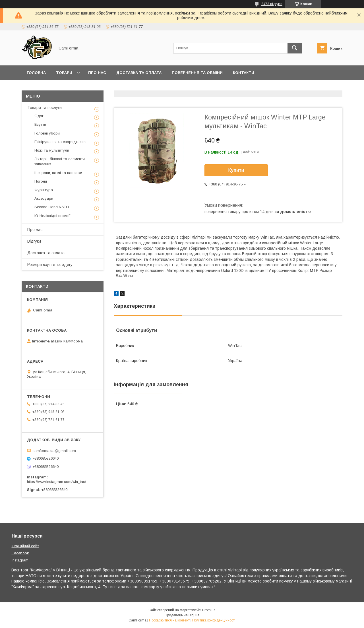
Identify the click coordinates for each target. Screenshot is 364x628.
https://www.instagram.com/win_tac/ (57, 482)
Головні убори (47, 133)
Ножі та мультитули (52, 150)
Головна (36, 73)
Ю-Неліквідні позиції (52, 216)
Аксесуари (44, 198)
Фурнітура (44, 190)
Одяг (39, 116)
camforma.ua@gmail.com (54, 450)
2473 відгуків (272, 4)
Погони (41, 181)
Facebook (20, 553)
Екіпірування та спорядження (60, 142)
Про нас (97, 73)
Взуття (40, 124)
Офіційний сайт (25, 546)
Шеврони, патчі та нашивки (58, 173)
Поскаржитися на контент (169, 620)
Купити (236, 170)
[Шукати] (295, 48)
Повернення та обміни (197, 73)
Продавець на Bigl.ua (182, 615)
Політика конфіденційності (214, 620)
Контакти (244, 73)
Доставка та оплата (139, 73)
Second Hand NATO (52, 207)
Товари (64, 73)
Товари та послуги (45, 108)
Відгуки (34, 241)
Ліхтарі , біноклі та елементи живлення (60, 161)
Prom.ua (209, 610)
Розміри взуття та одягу (50, 265)
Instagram (20, 560)
